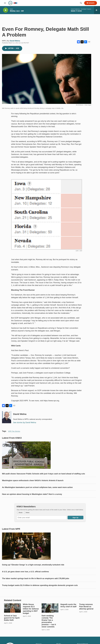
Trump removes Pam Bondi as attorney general (86, 621)
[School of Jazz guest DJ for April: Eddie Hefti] (12, 622)
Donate (91, 3)
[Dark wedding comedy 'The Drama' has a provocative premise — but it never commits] (50, 622)
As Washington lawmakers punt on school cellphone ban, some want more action (37, 493)
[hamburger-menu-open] (5, 3)
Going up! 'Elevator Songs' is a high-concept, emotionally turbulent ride (33, 575)
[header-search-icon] (81, 3)
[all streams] (97, 10)
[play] (6, 10)
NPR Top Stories (14, 433)
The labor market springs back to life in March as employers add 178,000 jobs (36, 589)
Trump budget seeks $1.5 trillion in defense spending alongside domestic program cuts (40, 595)
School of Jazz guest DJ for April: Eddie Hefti (12, 632)
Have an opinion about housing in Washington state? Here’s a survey (32, 500)
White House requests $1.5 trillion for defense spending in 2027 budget (31, 623)
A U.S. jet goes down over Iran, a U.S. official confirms (25, 582)
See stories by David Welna (25, 424)
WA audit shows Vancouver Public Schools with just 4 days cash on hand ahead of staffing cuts (43, 480)
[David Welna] (7, 419)
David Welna (15, 43)
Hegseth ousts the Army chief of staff (68, 620)
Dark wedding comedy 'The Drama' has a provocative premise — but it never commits (49, 635)
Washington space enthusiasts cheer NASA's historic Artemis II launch (33, 487)
